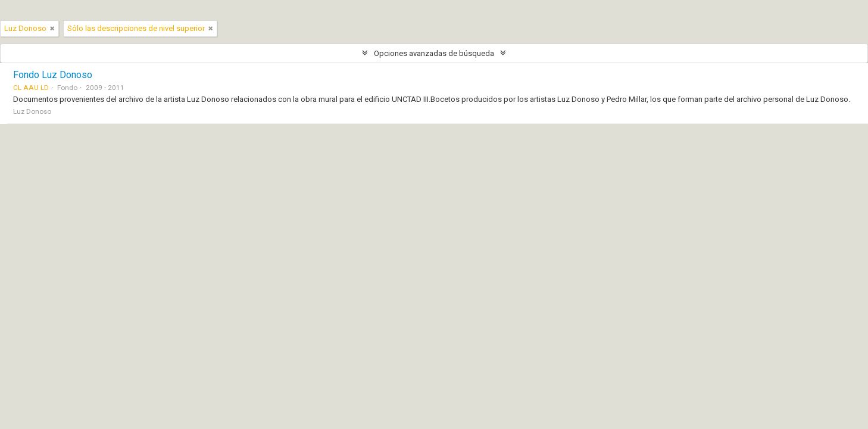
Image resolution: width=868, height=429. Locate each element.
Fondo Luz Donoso (53, 75)
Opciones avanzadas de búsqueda (434, 53)
